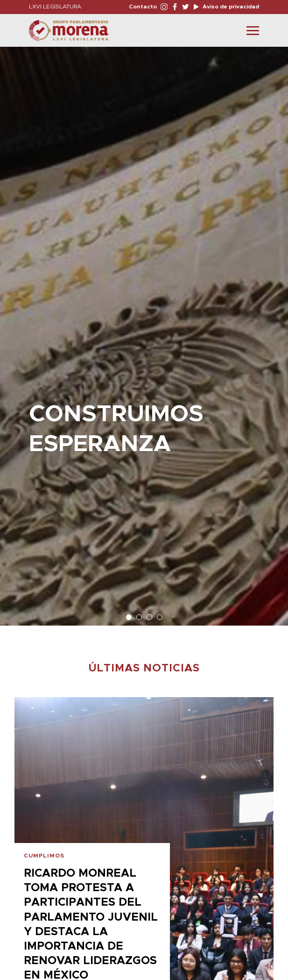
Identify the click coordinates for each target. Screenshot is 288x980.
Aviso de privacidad (230, 7)
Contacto (143, 7)
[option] (144, 331)
